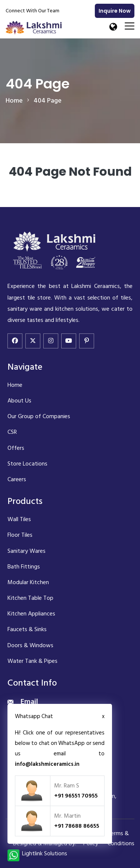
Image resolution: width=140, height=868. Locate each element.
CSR (12, 432)
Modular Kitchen (28, 582)
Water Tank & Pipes (32, 661)
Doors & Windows (30, 645)
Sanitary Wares (27, 551)
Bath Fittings (24, 567)
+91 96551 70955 (76, 796)
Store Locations (27, 464)
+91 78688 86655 (77, 826)
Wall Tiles (19, 519)
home (14, 101)
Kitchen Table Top (30, 598)
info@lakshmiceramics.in (47, 764)
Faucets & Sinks (27, 629)
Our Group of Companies (39, 416)
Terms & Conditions (121, 838)
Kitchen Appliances (31, 614)
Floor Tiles (20, 535)
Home (15, 385)
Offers (16, 448)
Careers (17, 479)
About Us (19, 401)
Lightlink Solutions (45, 853)
